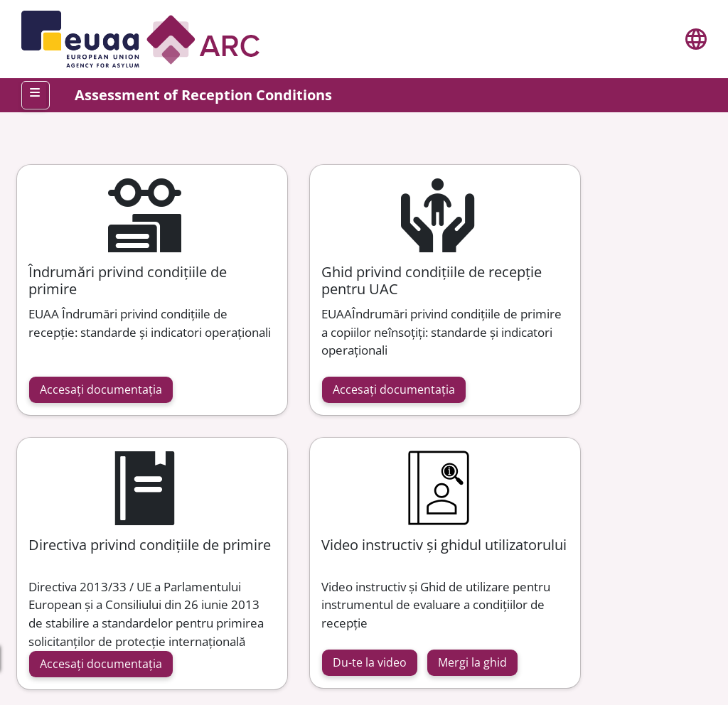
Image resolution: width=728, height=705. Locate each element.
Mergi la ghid (472, 662)
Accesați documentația (101, 389)
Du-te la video (370, 662)
